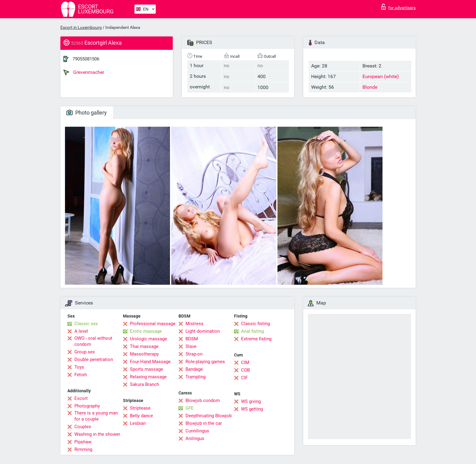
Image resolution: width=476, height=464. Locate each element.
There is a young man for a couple (96, 416)
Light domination (203, 331)
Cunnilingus (197, 431)
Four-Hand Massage (150, 362)
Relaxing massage (148, 377)
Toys (79, 367)
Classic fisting (255, 324)
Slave (191, 346)
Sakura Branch (144, 384)
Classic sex (86, 324)
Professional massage (153, 324)
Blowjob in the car (204, 423)
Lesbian (138, 423)
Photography (87, 406)
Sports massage (146, 369)
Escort (81, 398)
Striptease (140, 408)
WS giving (251, 401)
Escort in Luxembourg (81, 27)
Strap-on (194, 354)
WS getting (252, 409)
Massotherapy (144, 354)
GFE (190, 408)
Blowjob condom (203, 400)
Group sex (85, 352)
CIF (244, 378)
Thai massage (144, 346)
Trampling (195, 377)
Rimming (83, 449)
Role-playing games (205, 362)
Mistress (194, 324)
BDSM (192, 339)
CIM (245, 363)
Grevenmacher (84, 72)
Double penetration (94, 359)
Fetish (81, 375)
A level (81, 331)
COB (245, 370)
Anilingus (195, 438)
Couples (83, 427)
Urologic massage (148, 339)
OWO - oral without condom (93, 341)
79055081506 (86, 59)
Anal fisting (252, 331)
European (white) (381, 76)
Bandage (194, 369)
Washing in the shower (97, 434)
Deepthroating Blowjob (209, 416)
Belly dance (141, 416)
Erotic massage (146, 331)
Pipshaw (83, 442)
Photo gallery (87, 113)
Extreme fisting (256, 339)
